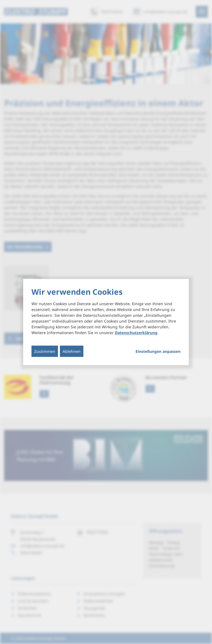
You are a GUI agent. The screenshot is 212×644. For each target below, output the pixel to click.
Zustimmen (45, 351)
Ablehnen (72, 351)
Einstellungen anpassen (158, 351)
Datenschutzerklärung (136, 332)
